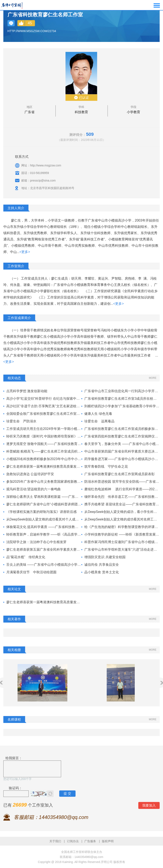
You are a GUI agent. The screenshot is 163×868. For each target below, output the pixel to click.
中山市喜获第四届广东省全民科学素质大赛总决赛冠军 (122, 451)
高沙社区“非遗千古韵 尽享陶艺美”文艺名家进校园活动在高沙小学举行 (44, 406)
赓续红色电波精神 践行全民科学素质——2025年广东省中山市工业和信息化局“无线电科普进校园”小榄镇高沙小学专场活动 (122, 489)
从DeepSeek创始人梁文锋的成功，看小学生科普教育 (122, 512)
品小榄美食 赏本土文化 (101, 572)
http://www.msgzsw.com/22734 (32, 31)
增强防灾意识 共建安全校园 (105, 557)
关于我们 (55, 841)
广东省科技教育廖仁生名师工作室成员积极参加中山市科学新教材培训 (122, 429)
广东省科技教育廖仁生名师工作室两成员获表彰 (119, 474)
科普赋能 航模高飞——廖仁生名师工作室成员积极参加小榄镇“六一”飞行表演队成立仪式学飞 (44, 451)
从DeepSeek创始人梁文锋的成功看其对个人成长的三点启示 (44, 519)
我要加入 (149, 805)
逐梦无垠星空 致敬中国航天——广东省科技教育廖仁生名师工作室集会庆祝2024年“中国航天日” (44, 444)
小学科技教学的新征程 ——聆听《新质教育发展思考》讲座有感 (122, 534)
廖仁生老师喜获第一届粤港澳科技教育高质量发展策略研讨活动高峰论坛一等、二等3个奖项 (44, 466)
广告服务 (90, 841)
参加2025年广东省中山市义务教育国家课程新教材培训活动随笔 (44, 482)
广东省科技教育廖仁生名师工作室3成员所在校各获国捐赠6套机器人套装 (122, 399)
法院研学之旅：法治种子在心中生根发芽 (36, 542)
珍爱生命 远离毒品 (99, 421)
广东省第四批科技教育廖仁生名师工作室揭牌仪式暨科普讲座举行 (122, 436)
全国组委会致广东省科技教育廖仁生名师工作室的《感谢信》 (44, 414)
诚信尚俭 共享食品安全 (101, 565)
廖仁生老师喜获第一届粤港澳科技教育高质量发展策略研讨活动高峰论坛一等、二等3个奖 (44, 602)
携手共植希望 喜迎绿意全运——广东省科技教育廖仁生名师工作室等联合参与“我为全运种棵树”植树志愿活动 (122, 504)
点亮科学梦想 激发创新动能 (27, 391)
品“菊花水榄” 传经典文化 (26, 557)
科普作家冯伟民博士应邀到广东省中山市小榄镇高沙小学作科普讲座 (122, 542)
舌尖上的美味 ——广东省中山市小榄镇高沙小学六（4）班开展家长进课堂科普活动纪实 (44, 565)
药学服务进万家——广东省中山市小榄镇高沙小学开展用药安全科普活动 (122, 459)
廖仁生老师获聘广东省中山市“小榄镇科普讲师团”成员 (44, 504)
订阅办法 (73, 841)
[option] (42, 683)
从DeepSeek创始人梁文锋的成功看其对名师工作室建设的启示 (122, 519)
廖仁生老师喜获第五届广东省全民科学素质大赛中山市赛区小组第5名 (44, 549)
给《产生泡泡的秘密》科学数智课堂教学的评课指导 (122, 527)
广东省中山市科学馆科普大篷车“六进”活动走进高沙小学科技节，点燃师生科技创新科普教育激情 (122, 549)
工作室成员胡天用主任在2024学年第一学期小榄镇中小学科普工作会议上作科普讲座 (44, 429)
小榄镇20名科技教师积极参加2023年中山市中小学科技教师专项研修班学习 (44, 459)
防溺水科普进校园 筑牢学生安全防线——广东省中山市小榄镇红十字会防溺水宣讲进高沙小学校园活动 (122, 482)
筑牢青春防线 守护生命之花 (106, 466)
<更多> (25, 252)
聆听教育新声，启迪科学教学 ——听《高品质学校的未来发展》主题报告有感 (44, 534)
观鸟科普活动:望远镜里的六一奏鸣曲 (33, 489)
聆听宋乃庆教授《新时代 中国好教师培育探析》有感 (44, 436)
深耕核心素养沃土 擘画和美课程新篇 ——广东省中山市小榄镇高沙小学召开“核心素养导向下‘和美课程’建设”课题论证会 (44, 497)
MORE (153, 378)
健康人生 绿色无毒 (98, 414)
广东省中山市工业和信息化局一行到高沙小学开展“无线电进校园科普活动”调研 (122, 391)
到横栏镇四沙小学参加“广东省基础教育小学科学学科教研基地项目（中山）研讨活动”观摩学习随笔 (122, 406)
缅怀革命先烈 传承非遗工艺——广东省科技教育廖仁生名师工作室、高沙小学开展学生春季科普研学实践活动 (122, 497)
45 (30, 23)
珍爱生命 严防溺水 (21, 421)
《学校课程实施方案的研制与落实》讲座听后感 (41, 512)
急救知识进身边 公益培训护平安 (30, 474)
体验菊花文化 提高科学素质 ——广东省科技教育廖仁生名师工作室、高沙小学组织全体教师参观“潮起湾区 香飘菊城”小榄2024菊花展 (44, 527)
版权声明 (108, 841)
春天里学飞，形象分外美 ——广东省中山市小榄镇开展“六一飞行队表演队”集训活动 (122, 444)
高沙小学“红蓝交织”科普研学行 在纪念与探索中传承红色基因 (44, 399)
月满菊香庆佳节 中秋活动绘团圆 (31, 572)
